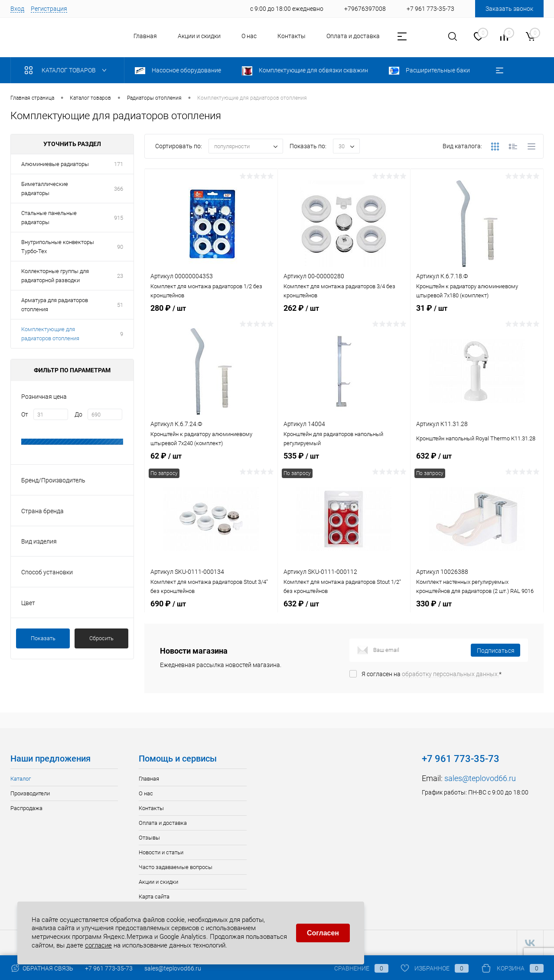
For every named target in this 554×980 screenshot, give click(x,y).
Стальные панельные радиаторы (49, 218)
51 (120, 305)
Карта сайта (154, 897)
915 (119, 218)
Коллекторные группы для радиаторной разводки (55, 276)
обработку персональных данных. (450, 674)
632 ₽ (344, 618)
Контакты (292, 36)
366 (119, 189)
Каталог (21, 779)
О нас (249, 36)
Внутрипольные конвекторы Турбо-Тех (58, 247)
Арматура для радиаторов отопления (55, 305)
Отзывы (149, 838)
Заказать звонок (509, 9)
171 (119, 164)
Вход (17, 9)
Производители (30, 793)
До (78, 414)
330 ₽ (477, 618)
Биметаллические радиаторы (45, 189)
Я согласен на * (432, 674)
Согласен (323, 931)
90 (120, 247)
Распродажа (26, 808)
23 (120, 276)
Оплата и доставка (353, 36)
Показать (43, 638)
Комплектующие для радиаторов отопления (50, 334)
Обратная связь (42, 968)
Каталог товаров (67, 70)
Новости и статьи (161, 852)
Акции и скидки (199, 36)
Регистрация (49, 9)
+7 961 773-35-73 (109, 968)
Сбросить (101, 638)
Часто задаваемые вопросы (176, 867)
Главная (145, 36)
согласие (98, 944)
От (25, 414)
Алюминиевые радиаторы (55, 164)
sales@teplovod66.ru (480, 778)
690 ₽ (211, 618)
